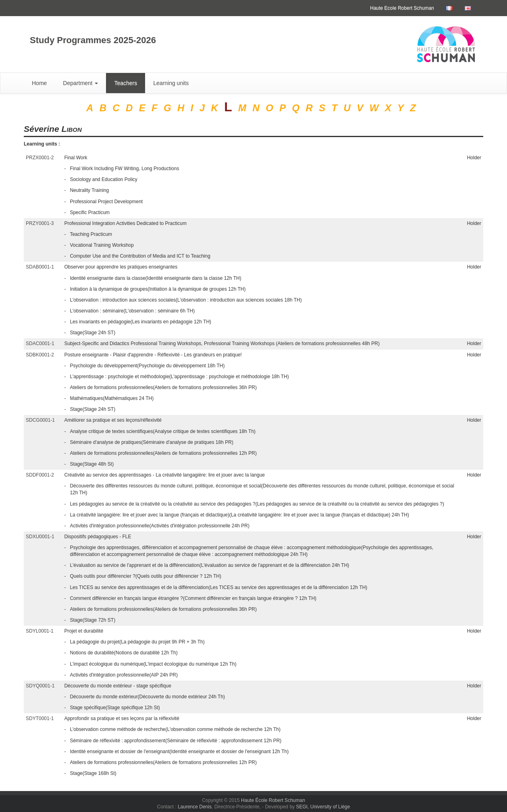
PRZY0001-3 (40, 223)
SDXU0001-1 (40, 537)
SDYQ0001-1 (40, 686)
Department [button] (80, 83)
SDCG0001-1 (40, 420)
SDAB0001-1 (40, 267)
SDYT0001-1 (40, 718)
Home (39, 83)
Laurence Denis (195, 807)
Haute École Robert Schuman (273, 800)
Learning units (171, 83)
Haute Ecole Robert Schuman (402, 8)
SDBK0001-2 (40, 355)
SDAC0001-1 (40, 344)
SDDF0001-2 (40, 475)
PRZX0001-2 (40, 158)
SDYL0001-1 (40, 631)
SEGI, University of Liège (323, 807)
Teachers (126, 83)
